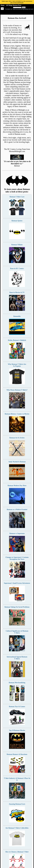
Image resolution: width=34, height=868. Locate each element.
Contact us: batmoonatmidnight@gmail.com (19, 9)
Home (3, 5)
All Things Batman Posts (14, 5)
